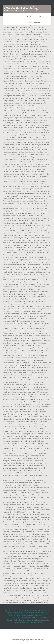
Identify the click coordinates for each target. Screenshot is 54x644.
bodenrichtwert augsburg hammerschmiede (22, 9)
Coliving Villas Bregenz (27, 613)
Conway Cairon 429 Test (36, 615)
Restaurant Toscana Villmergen (33, 610)
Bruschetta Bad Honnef (13, 610)
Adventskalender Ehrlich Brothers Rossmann (23, 617)
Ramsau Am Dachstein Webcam (31, 622)
